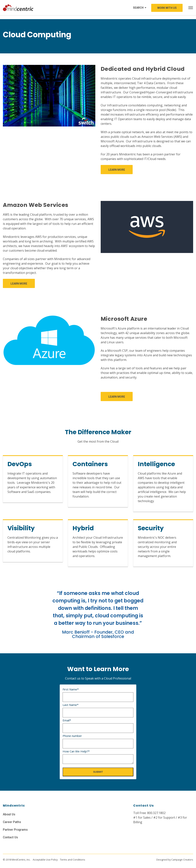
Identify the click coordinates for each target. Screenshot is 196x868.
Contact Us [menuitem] (11, 837)
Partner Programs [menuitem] (16, 830)
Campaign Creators (182, 860)
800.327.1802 (156, 813)
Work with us (167, 8)
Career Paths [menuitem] (12, 822)
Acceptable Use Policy (45, 860)
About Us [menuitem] (9, 814)
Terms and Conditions (73, 860)
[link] (117, 170)
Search (140, 8)
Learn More (117, 170)
